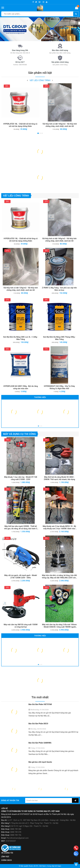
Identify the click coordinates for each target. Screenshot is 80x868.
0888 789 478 (16, 832)
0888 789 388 (16, 829)
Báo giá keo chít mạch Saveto (40, 762)
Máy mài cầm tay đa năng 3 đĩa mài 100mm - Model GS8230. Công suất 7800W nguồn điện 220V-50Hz (59, 626)
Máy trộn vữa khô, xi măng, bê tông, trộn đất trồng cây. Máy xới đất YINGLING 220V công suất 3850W (59, 577)
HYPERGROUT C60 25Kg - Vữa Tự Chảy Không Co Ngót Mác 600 (59, 387)
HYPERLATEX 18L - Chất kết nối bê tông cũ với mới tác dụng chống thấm (20, 125)
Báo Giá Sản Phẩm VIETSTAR (40, 704)
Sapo (59, 866)
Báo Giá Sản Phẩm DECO (38, 724)
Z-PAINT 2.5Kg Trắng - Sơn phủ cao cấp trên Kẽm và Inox (59, 289)
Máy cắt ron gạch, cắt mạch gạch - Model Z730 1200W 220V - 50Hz (21, 576)
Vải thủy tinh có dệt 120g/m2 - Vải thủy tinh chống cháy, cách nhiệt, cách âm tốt (21, 289)
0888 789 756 (16, 835)
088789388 (23, 65)
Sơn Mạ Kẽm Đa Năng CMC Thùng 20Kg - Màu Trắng (59, 338)
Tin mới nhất (40, 697)
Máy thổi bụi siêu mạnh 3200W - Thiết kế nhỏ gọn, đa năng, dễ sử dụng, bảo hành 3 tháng (21, 528)
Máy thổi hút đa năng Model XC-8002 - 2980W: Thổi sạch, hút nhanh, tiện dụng (59, 478)
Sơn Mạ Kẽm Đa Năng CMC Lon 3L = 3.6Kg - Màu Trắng (21, 338)
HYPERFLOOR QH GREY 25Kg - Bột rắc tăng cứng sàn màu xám (21, 387)
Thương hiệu (40, 397)
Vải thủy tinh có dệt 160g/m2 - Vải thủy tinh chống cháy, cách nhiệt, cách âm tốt (60, 125)
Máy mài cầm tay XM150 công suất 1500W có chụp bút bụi (21, 626)
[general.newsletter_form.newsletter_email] (49, 800)
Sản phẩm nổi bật (40, 73)
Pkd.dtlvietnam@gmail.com (18, 838)
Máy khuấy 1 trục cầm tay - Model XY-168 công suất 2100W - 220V (21, 478)
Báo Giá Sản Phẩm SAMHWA (40, 743)
